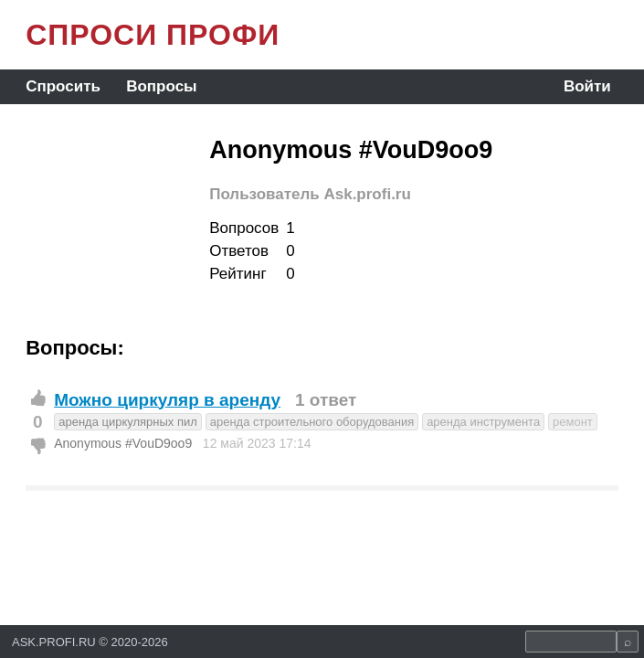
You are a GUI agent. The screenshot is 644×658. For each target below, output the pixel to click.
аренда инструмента (483, 422)
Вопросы (161, 86)
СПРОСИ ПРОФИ (153, 35)
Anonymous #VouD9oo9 (123, 443)
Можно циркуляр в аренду (167, 400)
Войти (587, 86)
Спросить (63, 86)
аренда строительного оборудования (312, 422)
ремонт (573, 422)
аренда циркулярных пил (128, 422)
